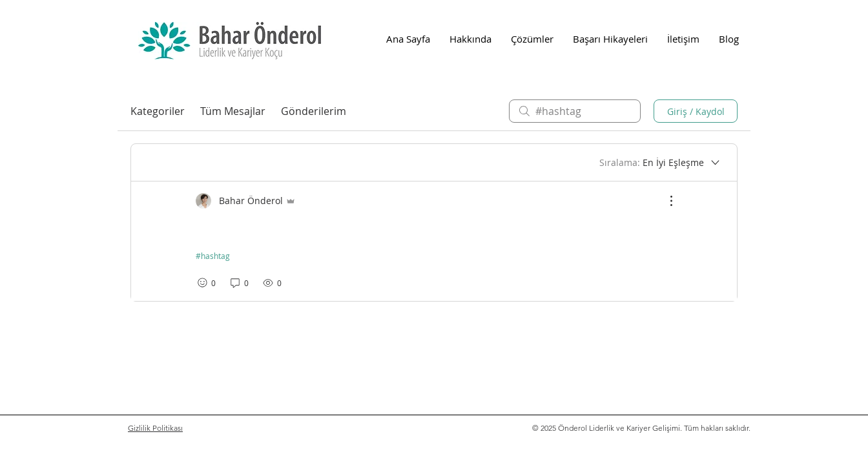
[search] (575, 111)
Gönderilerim (314, 111)
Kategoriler (158, 111)
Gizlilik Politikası (155, 428)
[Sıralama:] (660, 163)
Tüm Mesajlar (233, 111)
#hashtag (213, 256)
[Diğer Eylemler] (665, 201)
